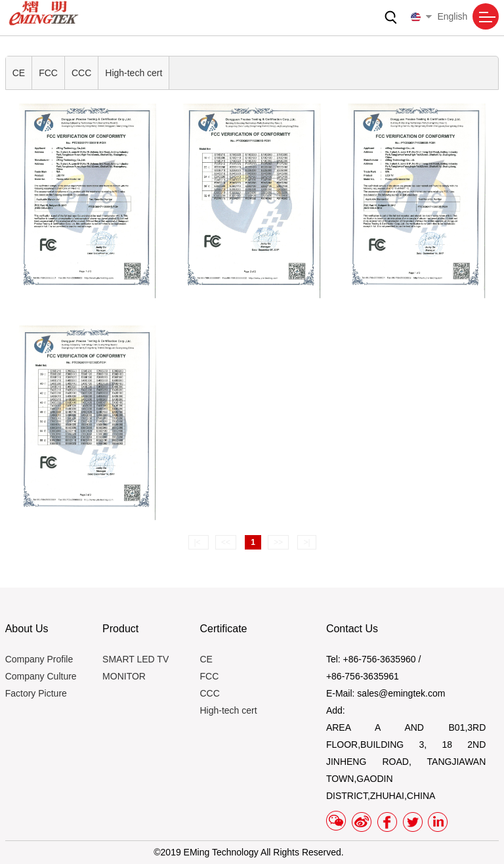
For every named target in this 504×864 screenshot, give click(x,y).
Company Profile (39, 659)
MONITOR (124, 676)
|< (199, 542)
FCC (48, 73)
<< (226, 542)
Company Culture (41, 676)
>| (306, 542)
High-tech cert (134, 73)
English (439, 17)
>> (278, 542)
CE (19, 73)
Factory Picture (36, 693)
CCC (81, 73)
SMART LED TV (136, 659)
